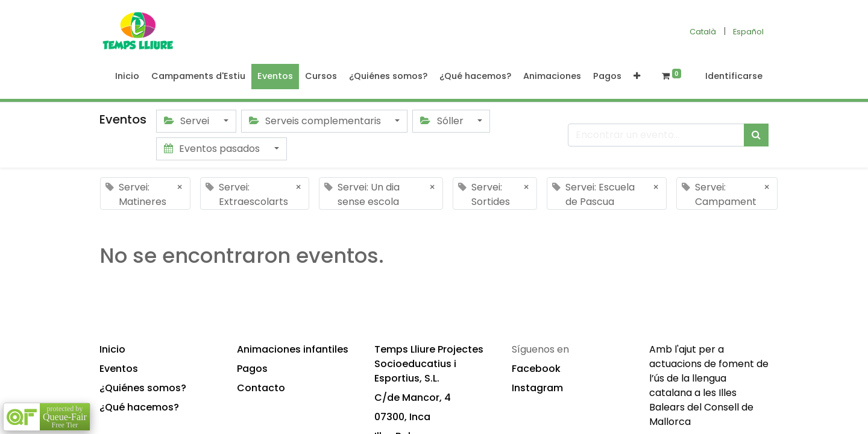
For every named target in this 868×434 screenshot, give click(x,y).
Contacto (261, 388)
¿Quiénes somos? (143, 388)
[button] (637, 77)
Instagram (537, 388)
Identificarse (734, 76)
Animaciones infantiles (293, 349)
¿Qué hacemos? (139, 407)
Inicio (112, 349)
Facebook (536, 369)
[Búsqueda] (756, 135)
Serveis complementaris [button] (316, 121)
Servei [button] (188, 121)
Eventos (119, 369)
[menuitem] (127, 77)
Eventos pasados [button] (213, 149)
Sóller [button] (443, 121)
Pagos (252, 369)
